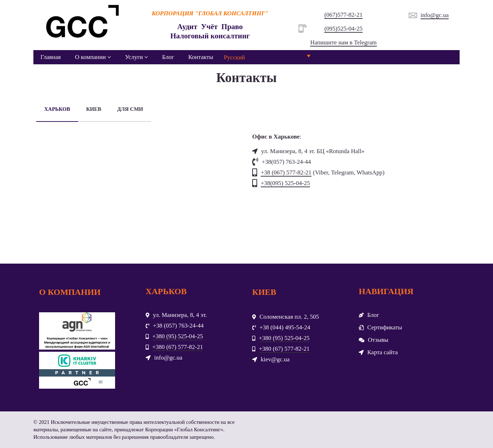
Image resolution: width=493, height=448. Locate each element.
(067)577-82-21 (343, 15)
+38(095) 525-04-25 (285, 183)
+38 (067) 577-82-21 (286, 172)
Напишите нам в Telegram (343, 42)
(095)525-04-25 (343, 29)
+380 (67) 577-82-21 (178, 347)
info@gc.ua (435, 15)
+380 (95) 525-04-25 (178, 336)
